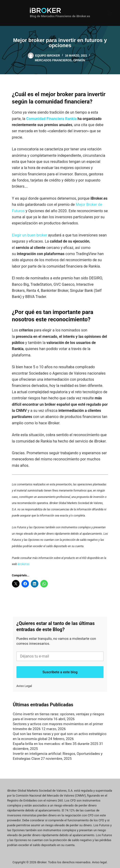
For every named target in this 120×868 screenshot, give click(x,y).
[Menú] (110, 13)
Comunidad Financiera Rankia (52, 119)
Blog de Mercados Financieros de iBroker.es (60, 16)
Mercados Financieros (53, 60)
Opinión (79, 60)
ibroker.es (24, 564)
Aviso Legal (24, 686)
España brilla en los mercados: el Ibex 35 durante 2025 (56, 744)
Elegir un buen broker (30, 235)
